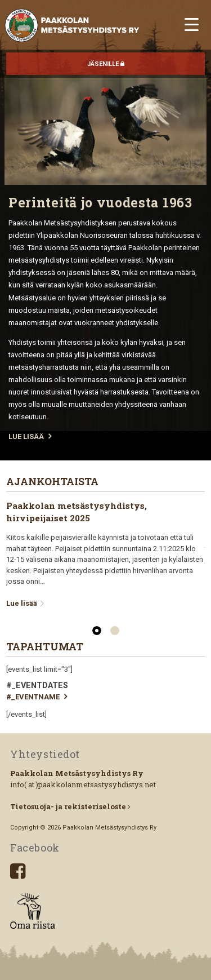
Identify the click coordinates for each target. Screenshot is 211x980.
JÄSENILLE (106, 64)
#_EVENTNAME (37, 697)
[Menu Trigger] (192, 24)
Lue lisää (26, 603)
